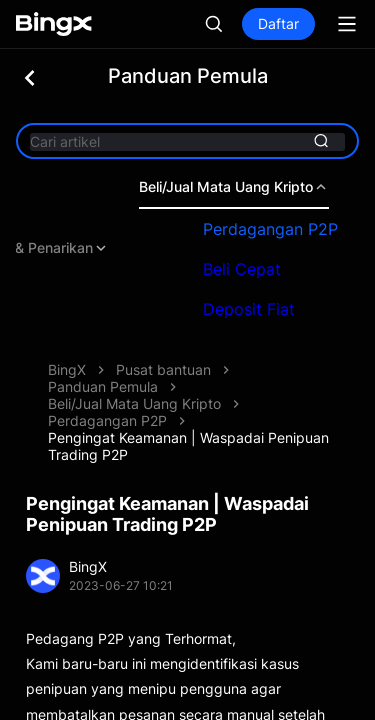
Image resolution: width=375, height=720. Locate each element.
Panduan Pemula (103, 386)
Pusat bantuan (163, 369)
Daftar (278, 23)
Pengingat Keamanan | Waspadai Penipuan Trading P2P (188, 446)
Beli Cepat (251, 269)
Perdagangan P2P (279, 229)
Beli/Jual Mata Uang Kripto (243, 187)
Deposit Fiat (258, 309)
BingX (67, 369)
